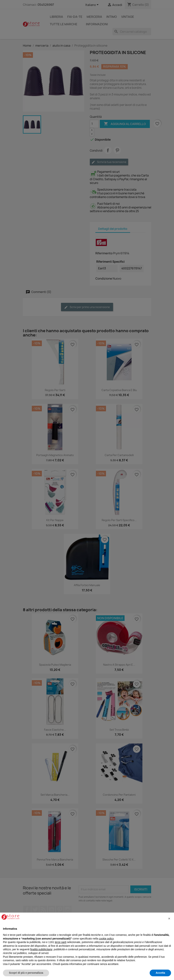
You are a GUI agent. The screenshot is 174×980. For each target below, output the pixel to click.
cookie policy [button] (106, 939)
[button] (169, 919)
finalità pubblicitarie (41, 949)
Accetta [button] (160, 973)
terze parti (61, 942)
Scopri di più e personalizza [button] (26, 973)
